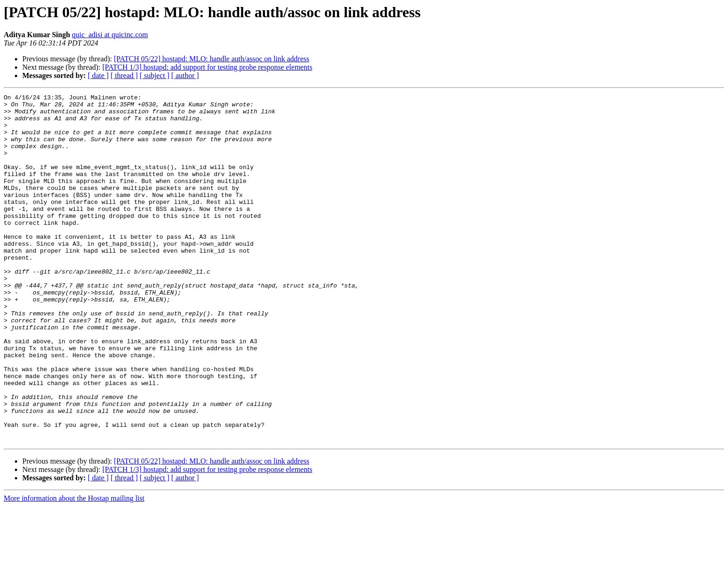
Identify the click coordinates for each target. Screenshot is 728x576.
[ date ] (98, 75)
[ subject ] (155, 75)
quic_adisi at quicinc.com (110, 35)
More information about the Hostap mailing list (74, 568)
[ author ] (185, 75)
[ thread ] (124, 75)
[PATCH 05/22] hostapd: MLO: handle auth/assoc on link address (211, 59)
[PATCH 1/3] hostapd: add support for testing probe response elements (207, 67)
